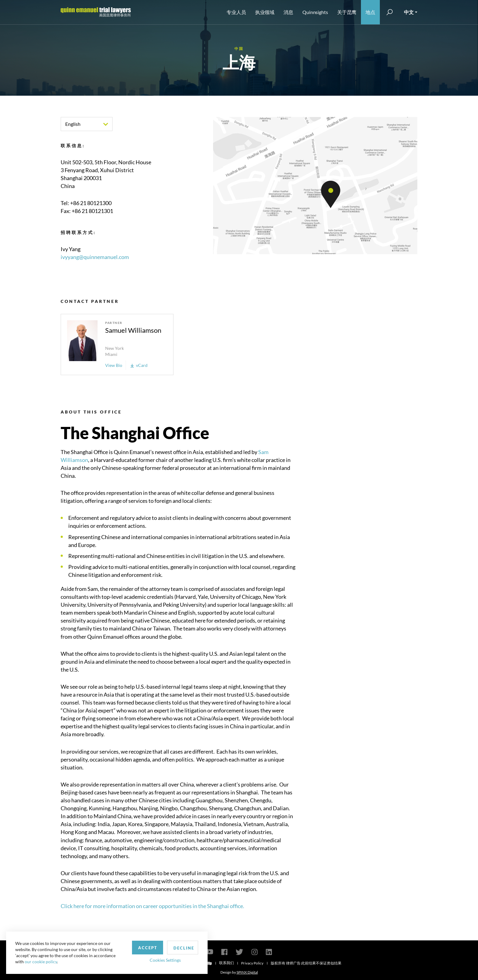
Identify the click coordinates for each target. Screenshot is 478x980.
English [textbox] (73, 124)
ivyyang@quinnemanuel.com (95, 257)
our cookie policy (41, 962)
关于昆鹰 (347, 12)
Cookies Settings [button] (159, 960)
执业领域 (265, 12)
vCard (139, 365)
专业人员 (236, 12)
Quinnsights (315, 12)
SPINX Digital (247, 972)
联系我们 (227, 963)
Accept (141, 947)
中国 (239, 49)
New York (114, 348)
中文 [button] (409, 12)
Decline (178, 948)
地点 (370, 12)
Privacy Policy (252, 963)
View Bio (114, 365)
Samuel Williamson (133, 330)
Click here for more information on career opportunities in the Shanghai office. (152, 906)
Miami (111, 354)
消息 (288, 12)
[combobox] (87, 124)
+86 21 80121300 (91, 203)
